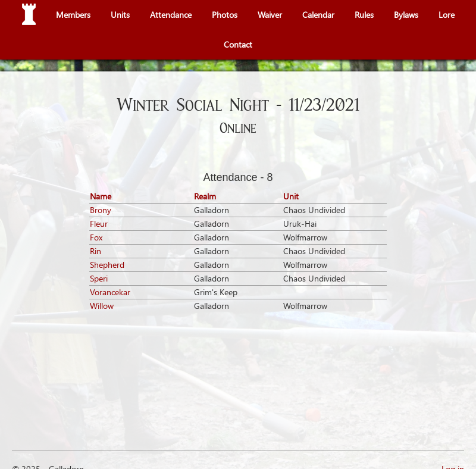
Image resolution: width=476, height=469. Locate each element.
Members (73, 15)
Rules (364, 15)
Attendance (171, 15)
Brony (101, 210)
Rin (95, 251)
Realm (205, 196)
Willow (102, 306)
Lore (447, 15)
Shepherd (107, 265)
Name (101, 196)
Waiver (270, 15)
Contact (238, 44)
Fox (96, 237)
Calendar (318, 15)
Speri (99, 278)
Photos (225, 15)
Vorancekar (110, 292)
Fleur (99, 223)
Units (120, 15)
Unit (291, 196)
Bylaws (406, 15)
